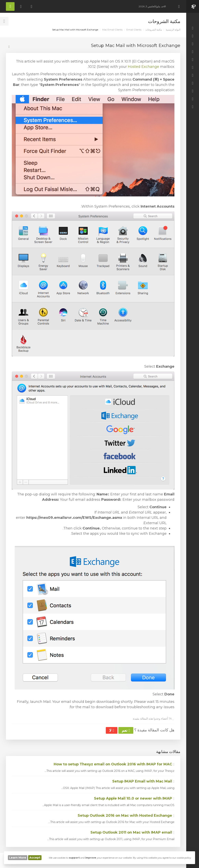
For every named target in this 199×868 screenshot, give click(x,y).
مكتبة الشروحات (154, 30)
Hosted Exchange (143, 67)
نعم (126, 730)
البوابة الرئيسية (173, 30)
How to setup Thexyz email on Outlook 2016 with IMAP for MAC (114, 764)
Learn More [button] (18, 858)
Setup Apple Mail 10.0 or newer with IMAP (134, 798)
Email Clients (134, 30)
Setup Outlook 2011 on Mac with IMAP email (132, 832)
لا (111, 730)
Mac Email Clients (112, 30)
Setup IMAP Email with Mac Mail (143, 781)
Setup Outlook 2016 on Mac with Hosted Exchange (126, 816)
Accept (35, 858)
